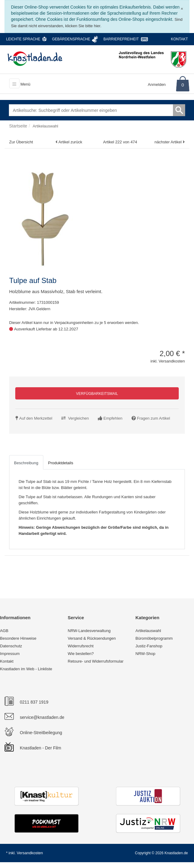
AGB (4, 631)
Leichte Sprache (23, 39)
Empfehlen (113, 418)
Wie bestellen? (81, 654)
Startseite (18, 126)
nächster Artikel (169, 142)
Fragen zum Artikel (153, 418)
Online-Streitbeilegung (41, 733)
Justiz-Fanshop (149, 646)
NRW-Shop (145, 654)
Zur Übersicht (21, 142)
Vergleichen (78, 418)
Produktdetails (61, 463)
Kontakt (179, 39)
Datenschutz (11, 646)
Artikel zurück (70, 142)
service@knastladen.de (42, 717)
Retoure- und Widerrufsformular (96, 661)
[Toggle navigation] (14, 83)
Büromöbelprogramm (154, 638)
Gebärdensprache (71, 39)
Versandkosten (30, 853)
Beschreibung (26, 463)
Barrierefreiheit (121, 39)
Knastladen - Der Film (40, 748)
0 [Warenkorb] (183, 85)
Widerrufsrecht (81, 646)
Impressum (10, 654)
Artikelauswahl (148, 631)
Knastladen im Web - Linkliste (26, 669)
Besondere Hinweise (18, 638)
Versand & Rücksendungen (92, 638)
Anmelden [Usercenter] (157, 85)
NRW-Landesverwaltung (89, 631)
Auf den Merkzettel (36, 418)
